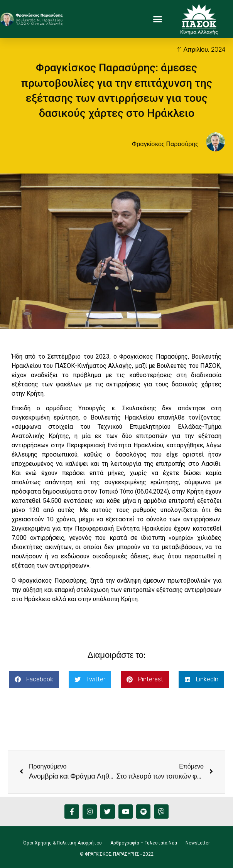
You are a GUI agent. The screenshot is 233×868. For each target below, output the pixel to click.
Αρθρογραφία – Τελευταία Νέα (144, 843)
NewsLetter (198, 843)
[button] (157, 19)
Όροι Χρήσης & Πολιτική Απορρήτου (62, 843)
